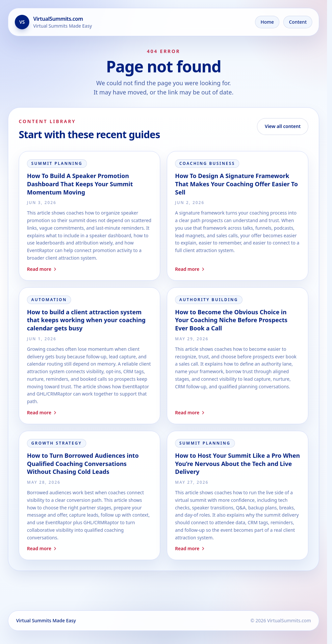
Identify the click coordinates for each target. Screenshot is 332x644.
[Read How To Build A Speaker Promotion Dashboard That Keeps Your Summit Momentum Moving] (89, 216)
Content (298, 22)
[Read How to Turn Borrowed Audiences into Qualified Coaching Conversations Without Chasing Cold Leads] (89, 496)
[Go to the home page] (53, 22)
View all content (283, 126)
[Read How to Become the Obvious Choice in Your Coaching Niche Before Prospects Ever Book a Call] (238, 356)
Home (267, 22)
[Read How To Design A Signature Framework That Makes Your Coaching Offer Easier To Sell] (238, 216)
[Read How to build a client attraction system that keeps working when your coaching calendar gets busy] (89, 356)
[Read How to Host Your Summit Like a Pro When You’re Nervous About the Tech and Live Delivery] (238, 496)
